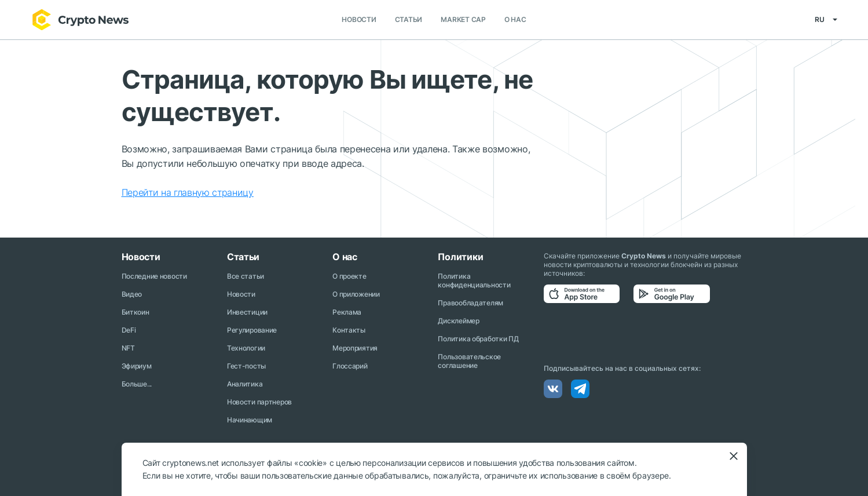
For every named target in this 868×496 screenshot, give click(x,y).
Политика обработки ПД (478, 339)
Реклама (347, 312)
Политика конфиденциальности (474, 280)
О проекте (349, 276)
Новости (359, 20)
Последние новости (154, 276)
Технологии (246, 348)
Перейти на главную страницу (188, 192)
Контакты (349, 330)
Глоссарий (350, 366)
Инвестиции (247, 312)
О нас (515, 20)
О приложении (356, 294)
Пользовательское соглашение (469, 361)
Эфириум (137, 366)
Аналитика (245, 384)
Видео (132, 294)
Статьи (409, 20)
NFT (128, 348)
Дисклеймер (458, 321)
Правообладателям (470, 303)
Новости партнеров (259, 402)
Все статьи (246, 276)
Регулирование (252, 330)
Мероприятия (355, 348)
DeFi (129, 330)
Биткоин (135, 312)
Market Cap (463, 20)
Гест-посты (246, 366)
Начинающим (250, 420)
